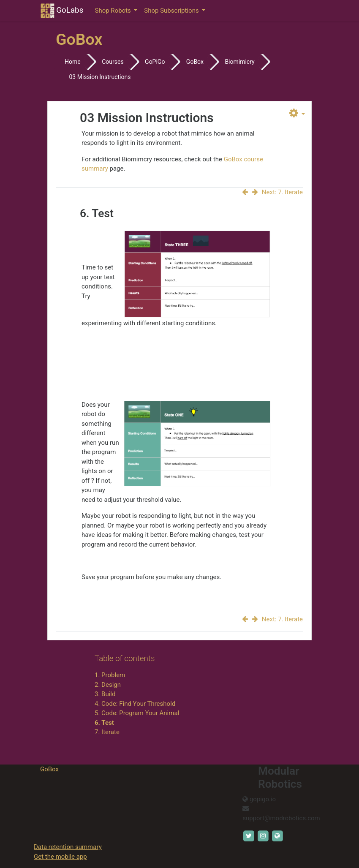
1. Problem (110, 675)
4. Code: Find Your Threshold (135, 704)
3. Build (105, 694)
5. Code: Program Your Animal (137, 713)
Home (73, 62)
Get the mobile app (60, 857)
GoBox (195, 62)
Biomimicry (239, 62)
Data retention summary (68, 847)
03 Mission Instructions (100, 77)
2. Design (108, 685)
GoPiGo (155, 62)
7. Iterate (107, 732)
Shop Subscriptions (172, 11)
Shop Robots (114, 11)
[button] (297, 114)
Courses (113, 62)
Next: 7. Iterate (277, 192)
